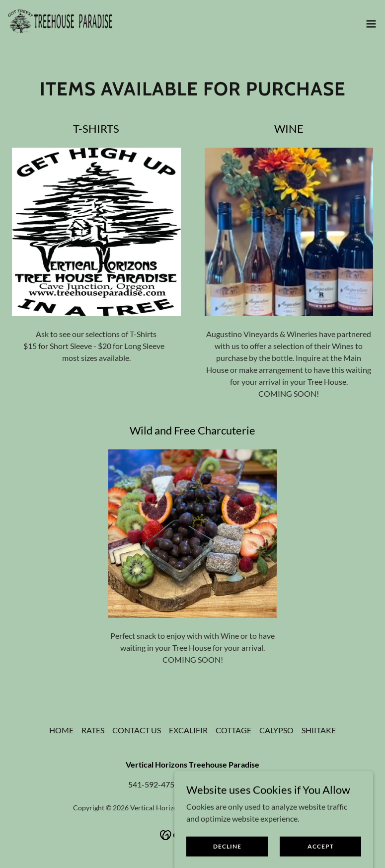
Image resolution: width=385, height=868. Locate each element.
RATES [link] (93, 730)
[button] (371, 24)
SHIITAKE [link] (319, 730)
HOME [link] (61, 730)
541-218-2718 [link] (231, 784)
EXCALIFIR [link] (188, 730)
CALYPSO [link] (276, 730)
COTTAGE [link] (233, 730)
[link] (60, 24)
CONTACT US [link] (137, 730)
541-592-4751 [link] (154, 784)
